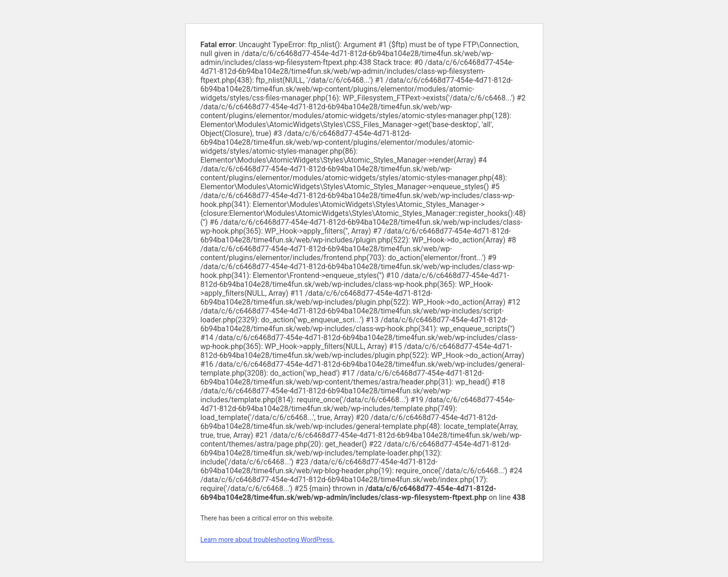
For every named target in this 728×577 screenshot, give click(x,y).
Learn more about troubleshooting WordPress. (268, 540)
